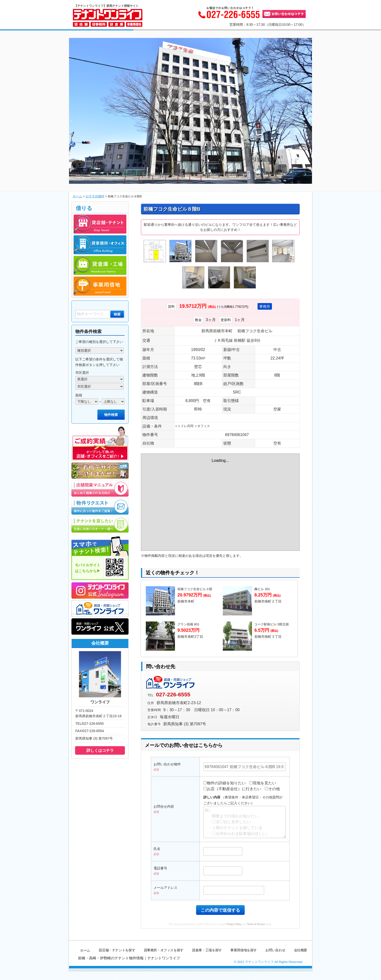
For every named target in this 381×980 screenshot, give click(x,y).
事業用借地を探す (244, 962)
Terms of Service (256, 936)
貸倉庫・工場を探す (208, 962)
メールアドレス (165, 899)
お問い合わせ (275, 962)
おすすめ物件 (94, 196)
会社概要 (301, 962)
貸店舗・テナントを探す (118, 962)
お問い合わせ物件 (167, 776)
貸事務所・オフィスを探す (164, 962)
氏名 (157, 860)
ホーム (77, 196)
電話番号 (160, 880)
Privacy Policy (234, 936)
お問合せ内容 (164, 818)
